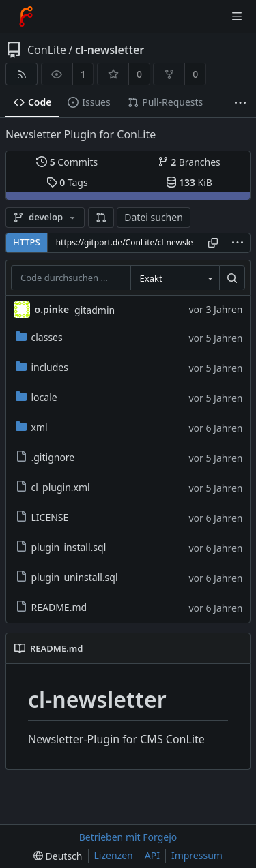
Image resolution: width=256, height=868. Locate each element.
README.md (52, 607)
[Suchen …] (232, 278)
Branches (189, 162)
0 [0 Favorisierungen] (139, 74)
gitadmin (95, 310)
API (152, 855)
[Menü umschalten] (237, 16)
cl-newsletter (110, 50)
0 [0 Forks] (195, 74)
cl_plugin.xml (53, 487)
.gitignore (45, 457)
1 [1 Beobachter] (83, 74)
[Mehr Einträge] (240, 103)
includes (42, 367)
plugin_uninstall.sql (67, 577)
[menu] (238, 243)
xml (32, 427)
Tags (67, 182)
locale (37, 397)
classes (39, 337)
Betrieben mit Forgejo (128, 837)
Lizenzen (114, 855)
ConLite (47, 50)
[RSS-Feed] (22, 74)
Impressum (197, 855)
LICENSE (42, 517)
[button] (101, 218)
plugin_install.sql (61, 547)
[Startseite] (26, 16)
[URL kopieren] (213, 243)
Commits (67, 162)
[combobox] (175, 278)
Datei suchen (154, 217)
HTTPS (27, 242)
